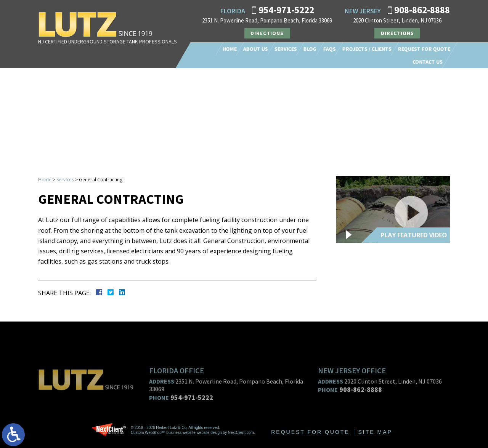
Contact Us (428, 62)
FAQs (330, 49)
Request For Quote (424, 49)
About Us (256, 49)
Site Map (375, 432)
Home (230, 49)
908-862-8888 (422, 10)
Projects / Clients (367, 49)
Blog (310, 49)
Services (286, 49)
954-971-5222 (286, 10)
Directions (267, 33)
